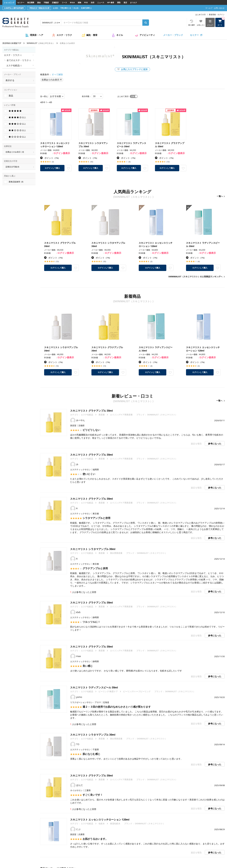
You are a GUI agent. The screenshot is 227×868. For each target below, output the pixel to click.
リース (64, 2)
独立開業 (31, 2)
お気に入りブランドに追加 (132, 69)
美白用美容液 (116, 553)
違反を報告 (196, 444)
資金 (39, 2)
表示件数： (87, 96)
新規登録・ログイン (217, 14)
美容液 (102, 415)
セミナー (21, 2)
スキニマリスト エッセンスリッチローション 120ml (100, 820)
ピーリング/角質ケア (108, 691)
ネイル (120, 35)
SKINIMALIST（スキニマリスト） (41, 43)
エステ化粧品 (14, 65)
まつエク (134, 2)
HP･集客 (111, 2)
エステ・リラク (64, 35)
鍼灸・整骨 (92, 35)
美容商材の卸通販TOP (12, 43)
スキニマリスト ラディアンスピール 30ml (94, 687)
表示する (10, 80)
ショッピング (9, 2)
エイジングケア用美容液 (121, 415)
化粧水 (102, 823)
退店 (125, 2)
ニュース (101, 2)
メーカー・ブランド (173, 35)
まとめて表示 (123, 96)
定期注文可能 (12, 167)
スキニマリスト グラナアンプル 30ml (92, 411)
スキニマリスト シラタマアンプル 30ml (93, 549)
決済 (93, 2)
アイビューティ (147, 35)
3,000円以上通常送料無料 (14, 8)
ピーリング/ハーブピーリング (137, 691)
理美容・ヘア (37, 35)
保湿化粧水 (115, 823)
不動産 (46, 2)
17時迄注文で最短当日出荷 (39, 8)
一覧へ (220, 196)
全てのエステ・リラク (19, 60)
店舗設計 (55, 2)
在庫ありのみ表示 (15, 152)
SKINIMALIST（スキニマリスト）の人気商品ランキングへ (195, 276)
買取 (119, 2)
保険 (79, 2)
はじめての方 (201, 14)
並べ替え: (44, 96)
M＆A (72, 2)
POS (86, 2)
